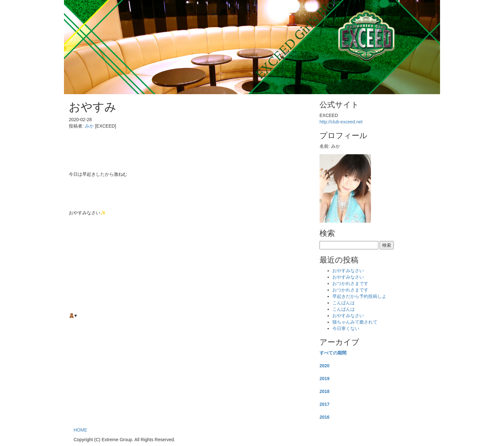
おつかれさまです (350, 283)
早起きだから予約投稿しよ (359, 296)
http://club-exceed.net (341, 122)
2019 (324, 379)
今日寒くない (346, 328)
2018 (324, 391)
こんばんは (344, 303)
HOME (80, 430)
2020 (324, 366)
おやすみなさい (348, 271)
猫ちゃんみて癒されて (355, 322)
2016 (324, 417)
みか (89, 126)
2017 (324, 404)
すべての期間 (333, 353)
